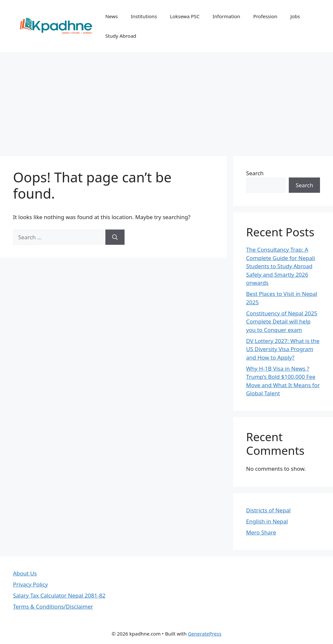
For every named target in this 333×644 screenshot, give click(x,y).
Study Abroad (121, 36)
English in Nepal (267, 521)
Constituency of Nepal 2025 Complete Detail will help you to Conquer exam (282, 322)
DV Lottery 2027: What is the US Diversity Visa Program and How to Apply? (283, 349)
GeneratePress (205, 634)
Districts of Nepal (268, 510)
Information (226, 16)
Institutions (144, 16)
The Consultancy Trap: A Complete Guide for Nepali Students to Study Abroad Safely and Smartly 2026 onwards (281, 266)
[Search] (115, 237)
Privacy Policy (30, 584)
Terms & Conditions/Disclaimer (53, 606)
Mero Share (261, 532)
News (112, 16)
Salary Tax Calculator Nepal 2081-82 (59, 595)
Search (255, 173)
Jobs (295, 16)
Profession (265, 16)
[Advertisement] (166, 101)
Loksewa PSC (185, 16)
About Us (25, 573)
